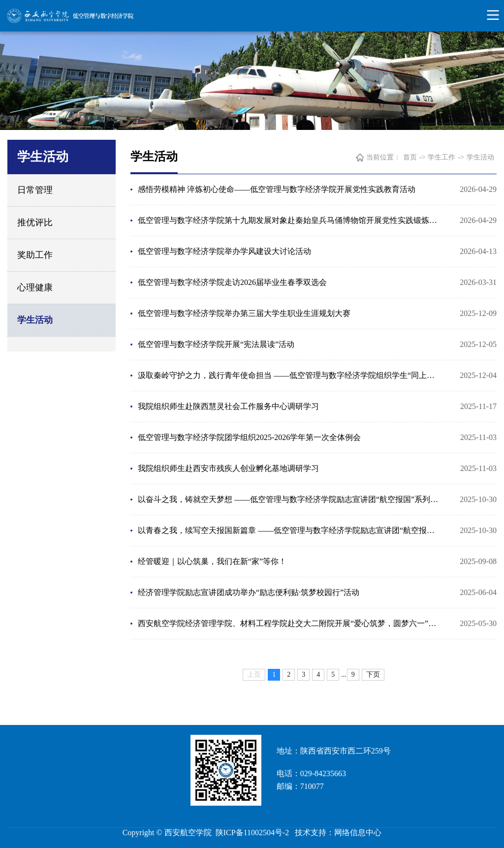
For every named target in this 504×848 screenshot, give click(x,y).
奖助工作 (35, 255)
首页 (410, 157)
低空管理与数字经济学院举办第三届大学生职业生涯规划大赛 (244, 313)
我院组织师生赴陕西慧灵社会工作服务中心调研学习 (228, 406)
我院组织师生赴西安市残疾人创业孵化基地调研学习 (228, 468)
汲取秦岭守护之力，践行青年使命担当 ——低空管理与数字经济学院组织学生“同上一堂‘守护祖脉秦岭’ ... (290, 375)
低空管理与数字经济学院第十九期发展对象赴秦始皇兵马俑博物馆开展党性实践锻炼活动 (290, 220)
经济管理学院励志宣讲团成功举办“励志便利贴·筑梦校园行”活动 (249, 592)
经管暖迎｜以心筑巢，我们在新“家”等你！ (212, 561)
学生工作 (441, 157)
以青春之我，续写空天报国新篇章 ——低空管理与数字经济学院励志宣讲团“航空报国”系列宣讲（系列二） (290, 530)
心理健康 (35, 287)
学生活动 (35, 320)
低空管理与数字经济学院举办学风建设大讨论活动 (224, 251)
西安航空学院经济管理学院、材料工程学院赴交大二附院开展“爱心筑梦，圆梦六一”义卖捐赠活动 (290, 623)
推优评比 (35, 222)
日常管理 (35, 190)
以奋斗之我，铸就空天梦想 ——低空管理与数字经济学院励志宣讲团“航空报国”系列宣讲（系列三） (290, 499)
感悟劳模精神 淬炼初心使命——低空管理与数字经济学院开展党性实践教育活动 (277, 189)
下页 (373, 675)
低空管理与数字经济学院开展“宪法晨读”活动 (216, 344)
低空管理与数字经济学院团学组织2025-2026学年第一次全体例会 (249, 437)
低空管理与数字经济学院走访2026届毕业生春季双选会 (232, 282)
